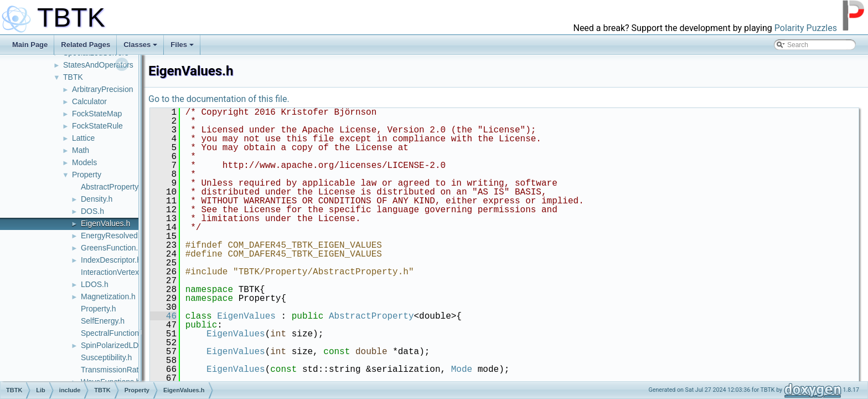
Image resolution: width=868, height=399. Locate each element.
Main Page (30, 45)
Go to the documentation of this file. (219, 99)
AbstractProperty (371, 316)
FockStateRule (97, 126)
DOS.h (92, 211)
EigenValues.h (105, 223)
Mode (462, 370)
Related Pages (86, 45)
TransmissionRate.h (115, 370)
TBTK (73, 77)
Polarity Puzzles (806, 28)
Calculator (89, 101)
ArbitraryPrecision (102, 89)
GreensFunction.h (112, 248)
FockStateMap (97, 114)
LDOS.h (95, 284)
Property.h (99, 309)
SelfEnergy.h (103, 321)
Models (84, 162)
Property (87, 175)
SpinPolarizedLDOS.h (118, 345)
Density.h (97, 199)
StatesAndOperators (98, 65)
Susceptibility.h (106, 357)
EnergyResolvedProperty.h (127, 236)
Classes (140, 45)
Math (81, 150)
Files (182, 45)
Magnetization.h (108, 296)
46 (163, 316)
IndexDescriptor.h (111, 260)
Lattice (83, 138)
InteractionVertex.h (113, 272)
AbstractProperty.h (113, 187)
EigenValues (246, 316)
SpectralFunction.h (113, 333)
